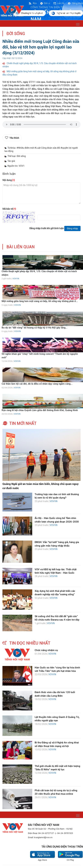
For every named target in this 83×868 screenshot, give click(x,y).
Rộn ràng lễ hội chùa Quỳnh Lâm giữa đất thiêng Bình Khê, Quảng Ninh (40, 410)
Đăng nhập (75, 3)
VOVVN (16, 279)
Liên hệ (59, 3)
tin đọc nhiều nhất (30, 643)
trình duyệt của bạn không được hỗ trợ (41, 125)
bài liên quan (21, 247)
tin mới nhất (23, 423)
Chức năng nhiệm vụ (46, 650)
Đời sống (16, 34)
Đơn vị (45, 3)
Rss (33, 3)
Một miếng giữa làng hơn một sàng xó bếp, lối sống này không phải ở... (40, 301)
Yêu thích (14, 138)
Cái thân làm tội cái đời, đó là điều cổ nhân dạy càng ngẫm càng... (37, 384)
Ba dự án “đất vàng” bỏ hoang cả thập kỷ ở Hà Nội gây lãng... (35, 328)
